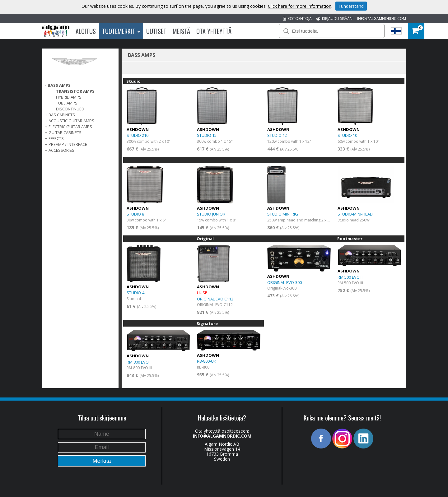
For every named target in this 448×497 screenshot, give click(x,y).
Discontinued (70, 109)
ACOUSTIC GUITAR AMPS (71, 121)
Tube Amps (67, 103)
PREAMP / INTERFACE (68, 144)
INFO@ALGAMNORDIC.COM (382, 19)
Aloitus (86, 31)
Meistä (181, 31)
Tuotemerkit (121, 31)
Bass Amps (59, 85)
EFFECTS (56, 138)
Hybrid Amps (69, 97)
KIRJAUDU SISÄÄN (334, 19)
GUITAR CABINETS (65, 132)
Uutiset (156, 31)
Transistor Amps (75, 91)
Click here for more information (300, 6)
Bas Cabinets (62, 115)
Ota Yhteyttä (214, 31)
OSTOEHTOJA (297, 19)
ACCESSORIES (61, 150)
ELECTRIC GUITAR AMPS (70, 127)
